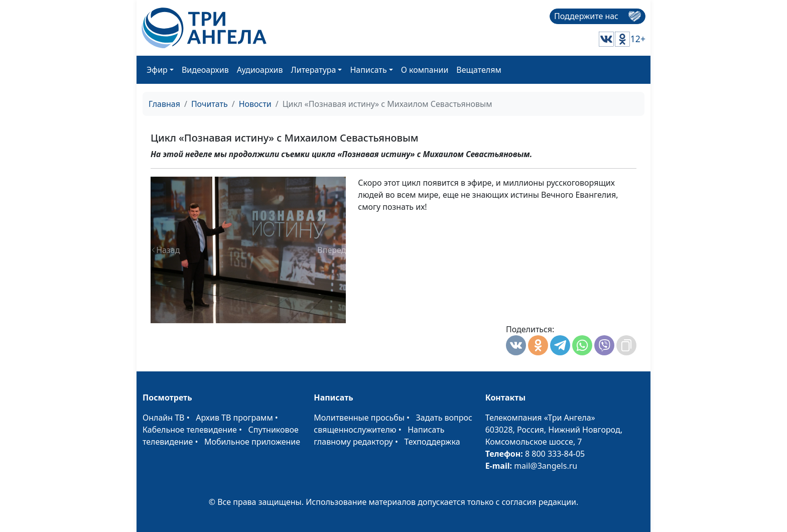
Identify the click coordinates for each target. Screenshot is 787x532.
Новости (255, 104)
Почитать (210, 104)
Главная (164, 104)
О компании (425, 70)
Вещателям (479, 70)
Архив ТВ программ (234, 418)
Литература (314, 70)
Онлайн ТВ (164, 418)
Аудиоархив (260, 70)
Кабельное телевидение (190, 430)
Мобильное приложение (252, 442)
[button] (165, 250)
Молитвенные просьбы (359, 418)
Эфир (157, 70)
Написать (368, 70)
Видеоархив (205, 70)
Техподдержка (432, 442)
